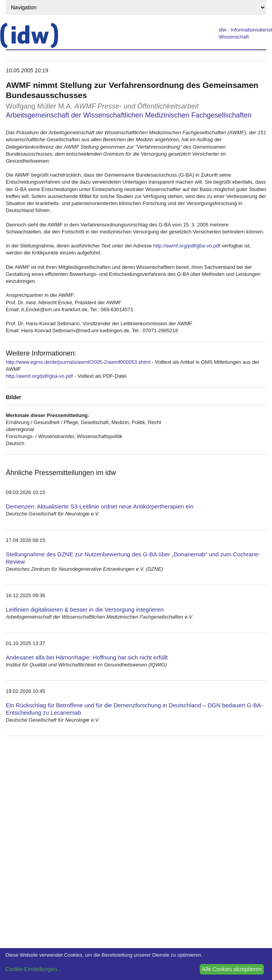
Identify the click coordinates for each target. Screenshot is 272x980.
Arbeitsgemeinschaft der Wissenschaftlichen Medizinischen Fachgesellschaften (129, 115)
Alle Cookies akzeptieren (232, 969)
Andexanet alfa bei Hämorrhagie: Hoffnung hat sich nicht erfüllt (87, 657)
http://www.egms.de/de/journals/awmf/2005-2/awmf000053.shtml (78, 362)
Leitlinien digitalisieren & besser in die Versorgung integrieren (85, 609)
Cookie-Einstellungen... (33, 969)
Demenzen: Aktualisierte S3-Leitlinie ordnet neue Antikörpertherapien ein (100, 506)
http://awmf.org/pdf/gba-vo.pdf (187, 246)
